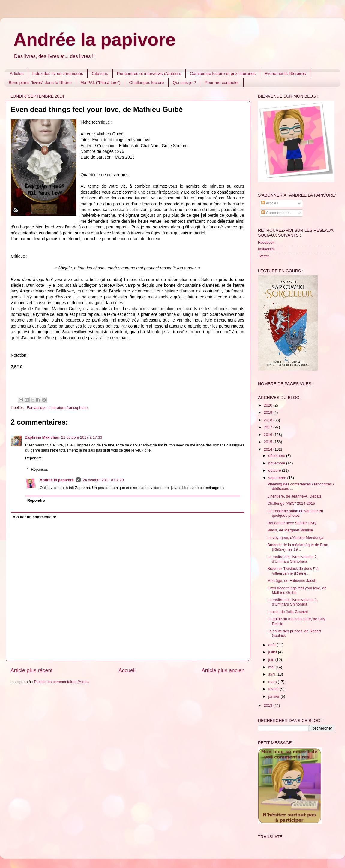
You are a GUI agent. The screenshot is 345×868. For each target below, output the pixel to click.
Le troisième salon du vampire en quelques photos (295, 513)
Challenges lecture (147, 83)
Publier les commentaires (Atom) (61, 682)
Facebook (266, 243)
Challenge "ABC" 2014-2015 (291, 504)
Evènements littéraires (285, 74)
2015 (268, 442)
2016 (268, 435)
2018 (268, 420)
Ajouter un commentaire (34, 517)
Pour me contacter (222, 83)
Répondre (33, 458)
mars (273, 682)
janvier (275, 697)
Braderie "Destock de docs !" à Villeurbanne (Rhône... (293, 571)
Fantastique (37, 408)
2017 (268, 427)
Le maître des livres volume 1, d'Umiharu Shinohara (292, 602)
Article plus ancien (223, 670)
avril (273, 674)
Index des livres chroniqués (58, 74)
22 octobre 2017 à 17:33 (82, 437)
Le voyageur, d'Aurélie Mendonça (295, 538)
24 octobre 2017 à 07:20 (103, 480)
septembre (278, 478)
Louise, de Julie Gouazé (288, 612)
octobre (275, 470)
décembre (277, 456)
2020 (268, 405)
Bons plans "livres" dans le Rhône (40, 83)
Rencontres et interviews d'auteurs (149, 74)
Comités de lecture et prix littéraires (223, 74)
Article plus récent (31, 670)
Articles (17, 74)
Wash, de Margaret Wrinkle (290, 530)
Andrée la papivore (94, 39)
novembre (277, 463)
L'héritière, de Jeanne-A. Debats (294, 496)
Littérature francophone (68, 408)
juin (272, 660)
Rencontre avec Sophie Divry (292, 523)
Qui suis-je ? (184, 83)
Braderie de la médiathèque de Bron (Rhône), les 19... (298, 547)
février (274, 689)
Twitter (264, 256)
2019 (268, 413)
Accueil (127, 670)
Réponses (39, 470)
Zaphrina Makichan (42, 437)
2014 (268, 449)
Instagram (266, 249)
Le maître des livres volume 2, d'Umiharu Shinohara (292, 559)
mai (272, 667)
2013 (268, 706)
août (273, 645)
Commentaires (276, 213)
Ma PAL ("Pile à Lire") (100, 83)
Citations (100, 74)
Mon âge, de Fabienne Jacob (292, 581)
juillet (273, 652)
